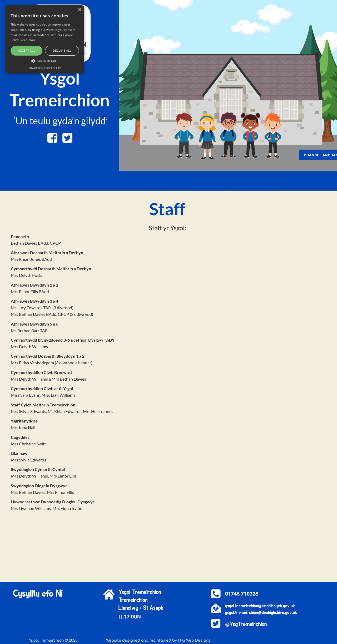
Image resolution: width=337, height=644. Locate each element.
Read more (28, 40)
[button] (45, 61)
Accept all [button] (26, 50)
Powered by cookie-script (45, 68)
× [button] (80, 10)
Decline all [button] (62, 50)
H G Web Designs (194, 640)
